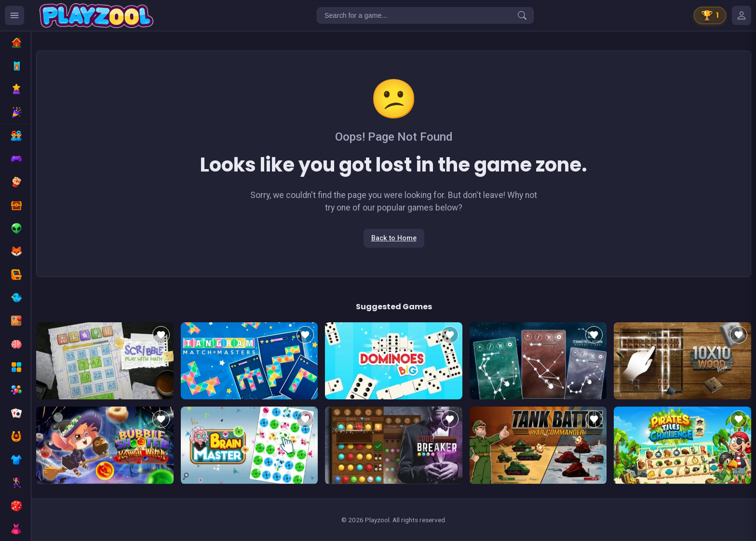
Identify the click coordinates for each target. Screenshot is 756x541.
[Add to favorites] (161, 335)
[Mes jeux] (742, 15)
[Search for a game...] (425, 15)
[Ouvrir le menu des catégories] (14, 15)
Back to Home (394, 238)
